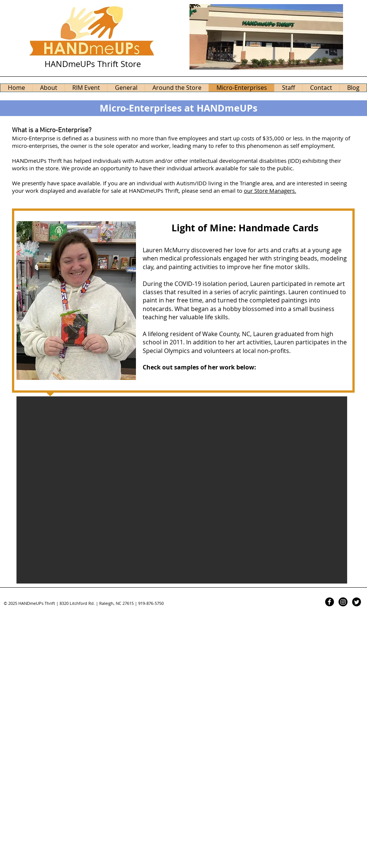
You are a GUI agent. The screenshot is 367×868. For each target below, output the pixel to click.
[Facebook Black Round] (330, 602)
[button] (182, 490)
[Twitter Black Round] (357, 602)
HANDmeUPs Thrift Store (93, 64)
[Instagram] (343, 602)
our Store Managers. (270, 191)
